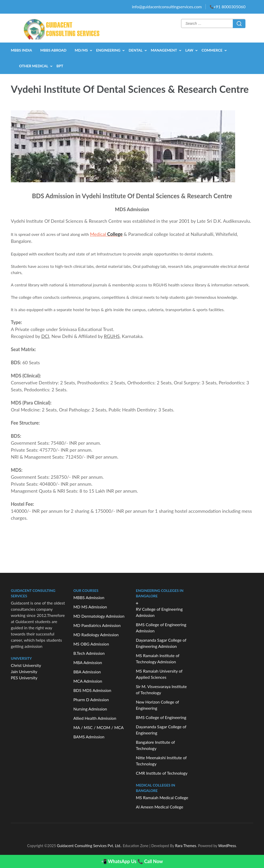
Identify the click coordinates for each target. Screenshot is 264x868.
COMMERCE (212, 50)
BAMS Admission (89, 737)
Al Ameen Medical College (160, 807)
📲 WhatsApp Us (119, 861)
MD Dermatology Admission (99, 616)
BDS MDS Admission (92, 690)
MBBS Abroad (53, 50)
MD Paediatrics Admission (97, 625)
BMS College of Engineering (161, 717)
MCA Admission (88, 681)
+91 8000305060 (230, 7)
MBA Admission (88, 662)
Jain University (24, 671)
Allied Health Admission (95, 718)
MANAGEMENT (164, 50)
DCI (45, 336)
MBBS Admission (89, 597)
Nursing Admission (90, 709)
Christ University (26, 665)
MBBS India (21, 50)
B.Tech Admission (89, 653)
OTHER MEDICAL (34, 66)
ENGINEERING (108, 50)
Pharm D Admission (91, 700)
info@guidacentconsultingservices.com (167, 7)
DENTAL (136, 50)
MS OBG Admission (91, 644)
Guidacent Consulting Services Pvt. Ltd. (89, 846)
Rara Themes (186, 846)
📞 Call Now (150, 861)
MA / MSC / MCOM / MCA (99, 727)
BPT (60, 66)
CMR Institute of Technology (162, 773)
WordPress (227, 846)
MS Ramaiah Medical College (162, 797)
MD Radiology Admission (96, 635)
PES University (24, 678)
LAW (189, 50)
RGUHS (112, 336)
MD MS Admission (90, 607)
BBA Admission (87, 672)
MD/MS (81, 50)
